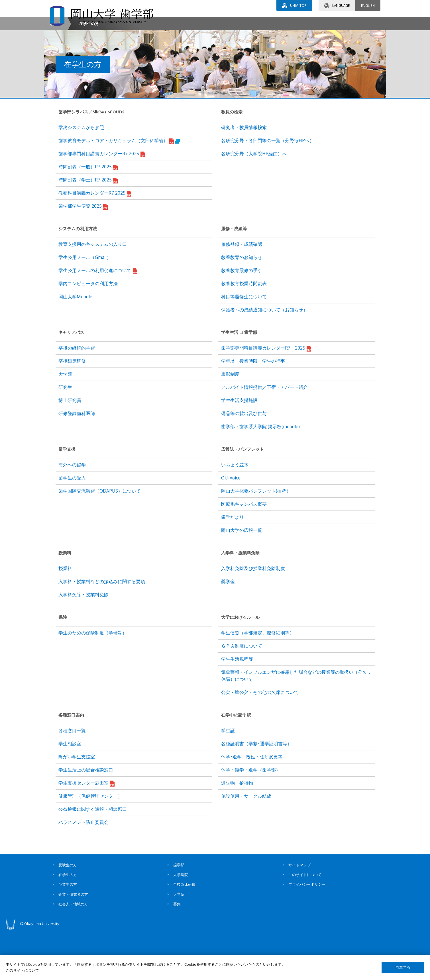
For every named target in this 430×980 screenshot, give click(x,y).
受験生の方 (68, 913)
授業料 (65, 617)
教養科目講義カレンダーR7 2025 (95, 242)
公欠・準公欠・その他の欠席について (260, 741)
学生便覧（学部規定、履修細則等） (258, 681)
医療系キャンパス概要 (244, 553)
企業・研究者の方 (73, 943)
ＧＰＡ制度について (242, 695)
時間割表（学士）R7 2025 (88, 229)
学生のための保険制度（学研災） (93, 681)
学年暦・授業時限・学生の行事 (253, 410)
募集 (177, 953)
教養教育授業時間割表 (244, 332)
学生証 (228, 779)
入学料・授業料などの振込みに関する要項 (102, 630)
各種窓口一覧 (72, 779)
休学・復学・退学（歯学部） (251, 818)
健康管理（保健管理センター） (90, 845)
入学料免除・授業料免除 (83, 643)
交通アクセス (281, 22)
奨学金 (228, 630)
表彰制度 (230, 423)
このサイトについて (305, 923)
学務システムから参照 (81, 176)
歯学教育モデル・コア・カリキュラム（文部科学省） (119, 189)
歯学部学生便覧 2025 (83, 255)
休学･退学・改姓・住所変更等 (252, 805)
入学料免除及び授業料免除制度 (253, 617)
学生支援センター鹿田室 (86, 832)
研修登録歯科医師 (77, 462)
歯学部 (179, 913)
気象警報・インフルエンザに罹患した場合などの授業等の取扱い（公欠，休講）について (296, 724)
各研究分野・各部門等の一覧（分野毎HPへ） (268, 189)
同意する (403, 967)
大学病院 (181, 923)
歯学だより (233, 566)
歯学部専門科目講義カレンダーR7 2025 (102, 203)
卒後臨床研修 (72, 410)
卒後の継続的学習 (77, 397)
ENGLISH (368, 5)
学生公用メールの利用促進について (98, 319)
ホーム (56, 72)
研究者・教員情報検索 (244, 176)
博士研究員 (70, 449)
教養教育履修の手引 (242, 319)
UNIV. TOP (298, 5)
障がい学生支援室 (77, 805)
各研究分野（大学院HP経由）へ (254, 202)
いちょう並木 (235, 513)
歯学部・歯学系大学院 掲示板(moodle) (260, 475)
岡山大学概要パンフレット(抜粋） (256, 540)
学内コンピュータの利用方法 (88, 332)
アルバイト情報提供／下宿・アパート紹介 (264, 436)
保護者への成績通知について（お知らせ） (264, 358)
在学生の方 (68, 923)
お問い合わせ (231, 22)
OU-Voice (231, 526)
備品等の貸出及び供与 (244, 462)
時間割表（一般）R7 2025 (88, 216)
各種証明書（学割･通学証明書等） (256, 792)
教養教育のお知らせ (242, 306)
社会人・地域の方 (73, 953)
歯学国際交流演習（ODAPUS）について (100, 540)
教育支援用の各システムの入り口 (93, 293)
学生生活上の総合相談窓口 (86, 818)
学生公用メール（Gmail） (85, 306)
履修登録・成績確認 (242, 293)
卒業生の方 (68, 933)
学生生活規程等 (237, 708)
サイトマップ (299, 913)
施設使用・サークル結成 (246, 845)
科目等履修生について (244, 345)
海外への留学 (72, 513)
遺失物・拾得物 (237, 832)
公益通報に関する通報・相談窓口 (93, 858)
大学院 (65, 423)
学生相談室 (70, 792)
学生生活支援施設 (239, 449)
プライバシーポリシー (307, 933)
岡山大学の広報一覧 (242, 579)
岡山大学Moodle (75, 345)
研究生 (65, 436)
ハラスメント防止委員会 (83, 871)
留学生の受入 (72, 526)
